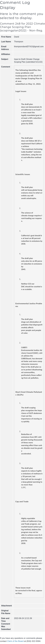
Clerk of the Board (15, 641)
